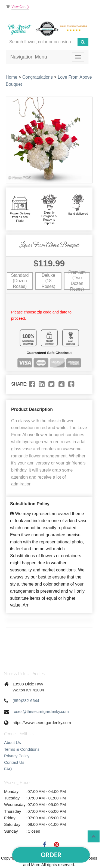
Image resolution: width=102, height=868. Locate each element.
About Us (13, 742)
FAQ (8, 769)
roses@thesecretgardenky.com (41, 711)
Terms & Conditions (22, 749)
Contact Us (14, 762)
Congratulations (38, 77)
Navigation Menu (29, 57)
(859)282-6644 (26, 701)
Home (12, 77)
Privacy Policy (17, 756)
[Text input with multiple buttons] (42, 42)
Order (51, 855)
